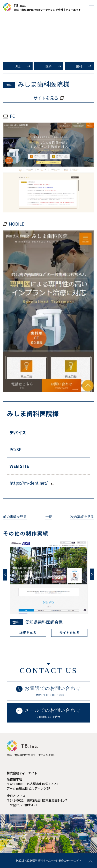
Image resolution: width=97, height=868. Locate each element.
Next (92, 574)
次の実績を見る (82, 517)
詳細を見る (28, 633)
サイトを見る (69, 633)
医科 (49, 66)
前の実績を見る (15, 517)
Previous (5, 575)
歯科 (79, 66)
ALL (18, 66)
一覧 (49, 517)
